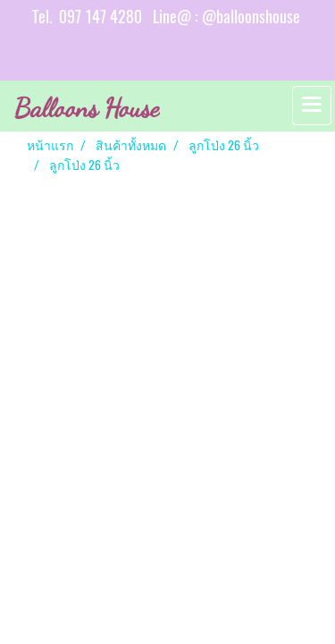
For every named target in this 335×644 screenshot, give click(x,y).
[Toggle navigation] (312, 106)
